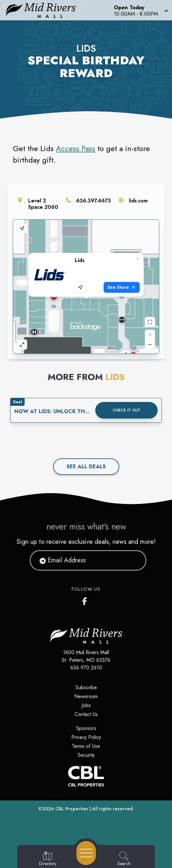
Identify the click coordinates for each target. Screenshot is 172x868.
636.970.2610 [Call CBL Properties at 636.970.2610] (86, 668)
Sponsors (86, 728)
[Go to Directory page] (48, 859)
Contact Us (86, 714)
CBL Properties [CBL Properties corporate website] (72, 809)
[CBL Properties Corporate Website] (86, 776)
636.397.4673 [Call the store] (94, 201)
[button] (140, 10)
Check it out (126, 410)
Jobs (86, 705)
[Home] (44, 10)
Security (86, 755)
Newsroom (86, 696)
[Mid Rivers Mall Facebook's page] (86, 600)
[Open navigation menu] (86, 853)
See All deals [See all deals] (86, 467)
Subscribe (86, 687)
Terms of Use (86, 746)
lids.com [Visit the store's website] (138, 201)
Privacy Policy (86, 737)
